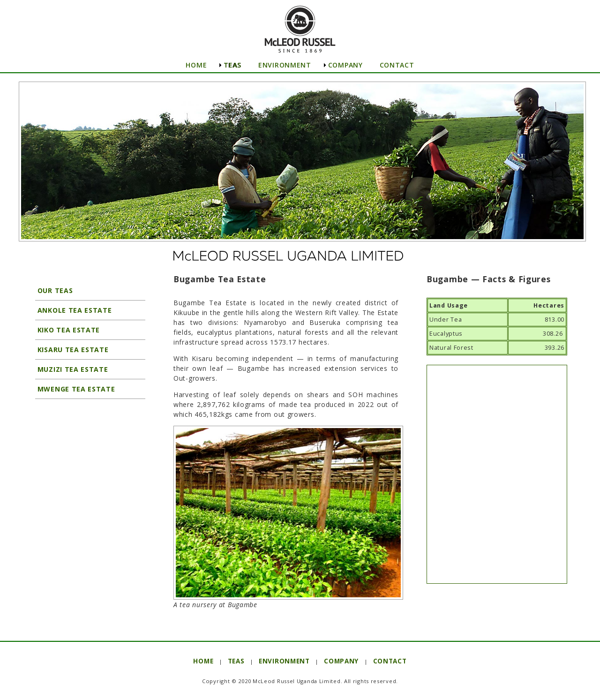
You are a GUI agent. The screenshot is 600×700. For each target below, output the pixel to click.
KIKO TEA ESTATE (67, 330)
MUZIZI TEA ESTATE (72, 369)
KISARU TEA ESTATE (72, 350)
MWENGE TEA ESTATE (75, 389)
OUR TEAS (54, 290)
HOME (196, 65)
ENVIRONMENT (285, 65)
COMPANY (345, 65)
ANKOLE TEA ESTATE (74, 310)
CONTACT (397, 65)
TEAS (232, 65)
